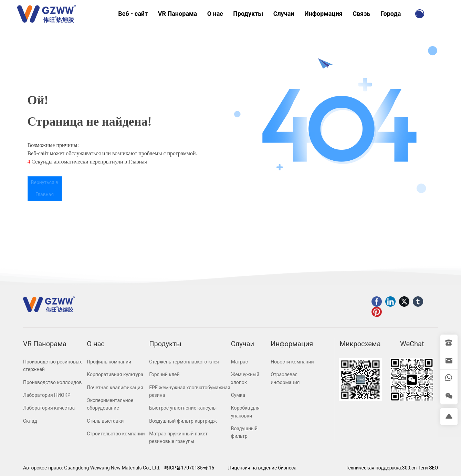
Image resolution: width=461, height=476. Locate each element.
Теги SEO (428, 468)
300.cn (409, 468)
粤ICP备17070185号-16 (189, 468)
